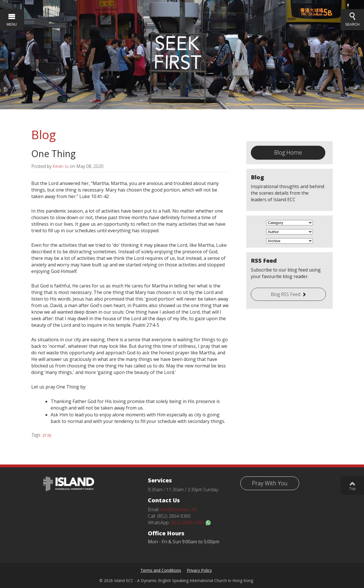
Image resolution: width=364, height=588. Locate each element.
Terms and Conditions (161, 570)
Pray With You (270, 483)
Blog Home (288, 152)
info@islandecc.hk (178, 509)
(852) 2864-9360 (191, 523)
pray (47, 435)
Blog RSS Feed (286, 294)
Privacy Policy (199, 570)
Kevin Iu (61, 166)
